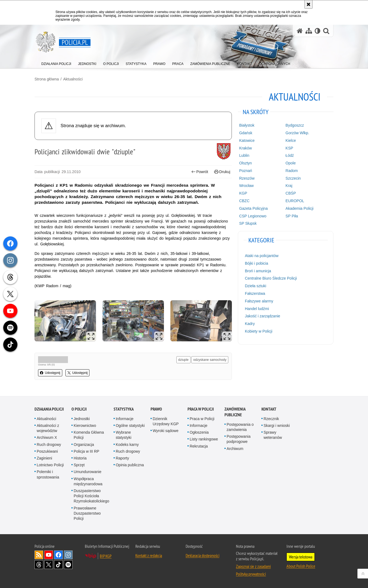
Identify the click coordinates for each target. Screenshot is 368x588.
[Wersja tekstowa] (318, 31)
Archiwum (235, 449)
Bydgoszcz (295, 125)
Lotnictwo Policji (50, 465)
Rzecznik (271, 419)
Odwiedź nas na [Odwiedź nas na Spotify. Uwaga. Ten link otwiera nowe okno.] (68, 565)
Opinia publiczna (130, 465)
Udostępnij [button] (50, 373)
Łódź (290, 155)
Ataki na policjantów (262, 256)
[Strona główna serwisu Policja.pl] (300, 31)
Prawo (156, 409)
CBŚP (291, 193)
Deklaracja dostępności (202, 555)
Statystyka (124, 409)
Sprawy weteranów (273, 435)
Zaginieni (44, 458)
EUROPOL (295, 201)
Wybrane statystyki (124, 435)
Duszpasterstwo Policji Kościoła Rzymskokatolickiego (91, 496)
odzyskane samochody (210, 360)
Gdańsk (246, 133)
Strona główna (47, 79)
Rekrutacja (199, 446)
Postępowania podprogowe (239, 439)
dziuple (183, 360)
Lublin (244, 155)
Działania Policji (49, 409)
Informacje (125, 419)
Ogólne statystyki (130, 426)
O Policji (79, 409)
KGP (243, 193)
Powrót (200, 172)
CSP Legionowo (253, 216)
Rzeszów (247, 178)
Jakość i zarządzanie (263, 316)
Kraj (289, 186)
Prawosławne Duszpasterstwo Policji (87, 513)
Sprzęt (79, 465)
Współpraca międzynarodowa (88, 481)
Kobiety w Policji (259, 331)
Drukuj (222, 172)
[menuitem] (56, 63)
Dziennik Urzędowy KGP (166, 421)
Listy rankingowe (204, 439)
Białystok (247, 125)
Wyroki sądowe (166, 431)
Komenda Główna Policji (89, 435)
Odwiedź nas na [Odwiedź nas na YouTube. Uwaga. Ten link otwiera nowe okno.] (49, 555)
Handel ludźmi (257, 309)
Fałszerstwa (255, 293)
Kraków (246, 148)
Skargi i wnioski (277, 426)
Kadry (250, 324)
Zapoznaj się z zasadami (253, 566)
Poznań (246, 171)
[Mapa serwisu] (309, 31)
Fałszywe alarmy (259, 301)
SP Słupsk (248, 223)
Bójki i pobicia (257, 263)
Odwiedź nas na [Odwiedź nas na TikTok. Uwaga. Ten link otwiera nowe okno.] (58, 565)
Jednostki (82, 419)
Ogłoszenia (199, 432)
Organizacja (84, 445)
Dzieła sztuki (256, 286)
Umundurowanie (88, 472)
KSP (289, 148)
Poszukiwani (47, 451)
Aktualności (73, 79)
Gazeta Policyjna (253, 208)
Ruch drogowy (49, 445)
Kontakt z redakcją (149, 555)
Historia (80, 458)
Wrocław (246, 186)
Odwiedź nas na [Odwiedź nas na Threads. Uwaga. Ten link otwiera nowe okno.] (39, 565)
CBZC (244, 201)
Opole (291, 163)
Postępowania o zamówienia (240, 427)
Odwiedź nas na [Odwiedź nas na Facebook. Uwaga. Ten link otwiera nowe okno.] (58, 555)
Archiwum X (47, 437)
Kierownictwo (85, 426)
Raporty (122, 458)
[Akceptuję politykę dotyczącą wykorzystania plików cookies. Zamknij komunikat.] (308, 4)
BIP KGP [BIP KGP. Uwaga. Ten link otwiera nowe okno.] (106, 556)
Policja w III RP (86, 451)
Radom (292, 171)
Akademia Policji (300, 208)
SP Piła (292, 216)
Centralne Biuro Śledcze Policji (271, 278)
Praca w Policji (201, 409)
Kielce (291, 140)
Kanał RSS (39, 555)
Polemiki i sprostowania (48, 474)
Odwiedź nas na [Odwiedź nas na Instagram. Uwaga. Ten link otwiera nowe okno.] (68, 555)
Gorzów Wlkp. (297, 133)
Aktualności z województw (48, 428)
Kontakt (269, 409)
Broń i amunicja (258, 271)
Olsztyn (246, 163)
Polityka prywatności (251, 574)
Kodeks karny (127, 445)
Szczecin (293, 178)
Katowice (247, 140)
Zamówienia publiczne (235, 412)
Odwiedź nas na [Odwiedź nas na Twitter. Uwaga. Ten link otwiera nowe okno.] (49, 565)
